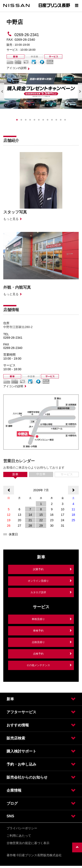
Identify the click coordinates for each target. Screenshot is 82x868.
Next (80, 92)
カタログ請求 (38, 592)
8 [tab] (48, 120)
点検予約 (38, 654)
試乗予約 (38, 569)
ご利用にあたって (19, 836)
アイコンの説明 (17, 68)
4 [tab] (30, 120)
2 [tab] (21, 120)
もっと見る (11, 219)
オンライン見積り (38, 581)
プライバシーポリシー (22, 828)
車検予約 (38, 631)
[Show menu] (77, 5)
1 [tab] (17, 120)
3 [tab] (26, 120)
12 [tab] (65, 120)
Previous (2, 92)
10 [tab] (56, 120)
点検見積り (38, 642)
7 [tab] (43, 120)
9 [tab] (52, 120)
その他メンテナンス (38, 665)
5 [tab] (35, 120)
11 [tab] (61, 120)
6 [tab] (39, 120)
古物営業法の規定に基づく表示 (28, 843)
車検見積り (38, 619)
